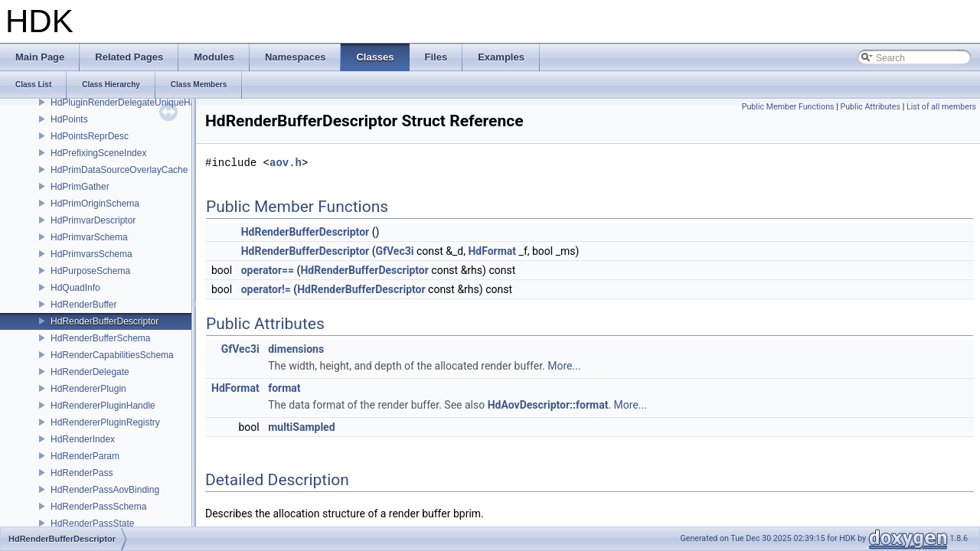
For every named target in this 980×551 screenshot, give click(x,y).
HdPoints (69, 119)
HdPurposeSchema (90, 271)
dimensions (296, 349)
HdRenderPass (82, 473)
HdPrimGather (80, 187)
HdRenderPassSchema (98, 507)
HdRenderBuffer (84, 305)
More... (564, 366)
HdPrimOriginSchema (95, 204)
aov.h (286, 163)
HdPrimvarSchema (89, 237)
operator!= (266, 289)
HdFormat (492, 251)
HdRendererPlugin (88, 389)
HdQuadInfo (75, 288)
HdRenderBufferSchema (101, 338)
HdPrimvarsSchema (91, 254)
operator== (268, 270)
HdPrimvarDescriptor (93, 220)
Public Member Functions (788, 107)
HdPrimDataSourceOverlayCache (119, 170)
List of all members (941, 107)
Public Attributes (870, 107)
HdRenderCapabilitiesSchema (112, 355)
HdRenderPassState (92, 523)
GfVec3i (394, 251)
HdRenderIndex (83, 439)
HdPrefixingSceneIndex (98, 153)
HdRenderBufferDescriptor (105, 321)
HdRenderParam (85, 456)
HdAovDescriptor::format (548, 405)
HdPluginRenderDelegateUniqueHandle (132, 103)
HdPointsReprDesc (90, 136)
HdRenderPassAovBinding (105, 490)
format (284, 388)
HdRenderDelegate (90, 372)
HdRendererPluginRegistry (105, 422)
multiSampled (301, 427)
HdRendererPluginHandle (103, 406)
